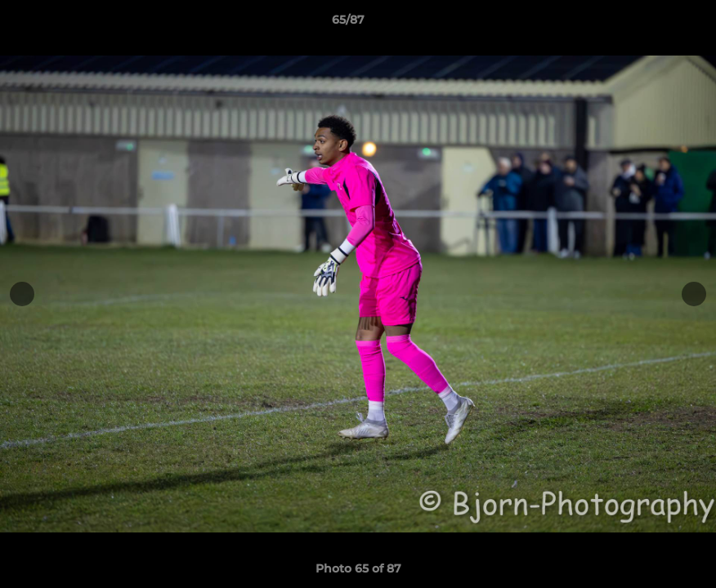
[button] (647, 24)
